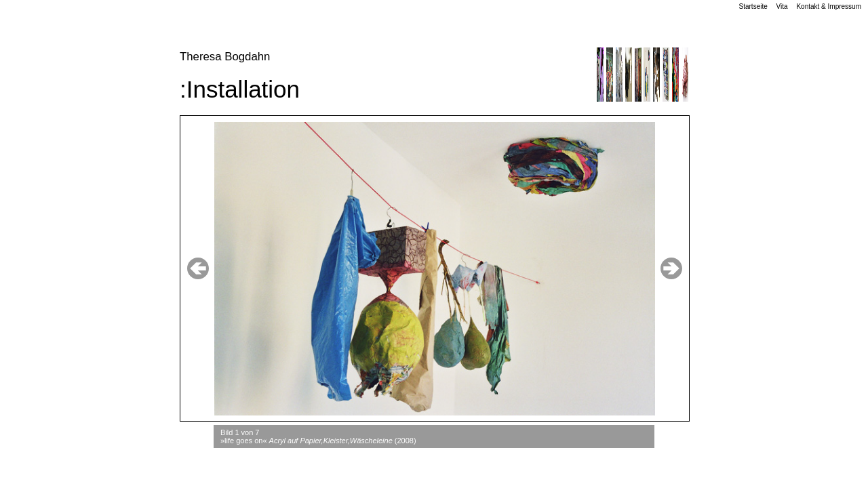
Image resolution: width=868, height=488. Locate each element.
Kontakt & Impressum (829, 6)
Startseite (753, 6)
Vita (782, 6)
